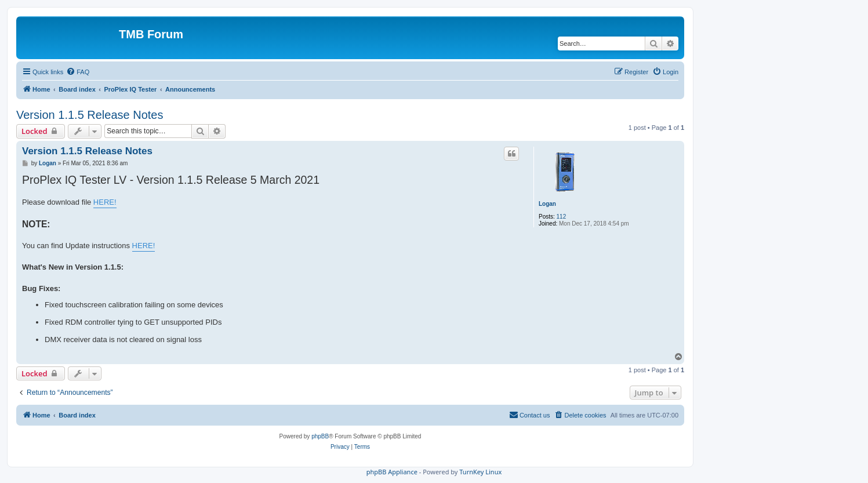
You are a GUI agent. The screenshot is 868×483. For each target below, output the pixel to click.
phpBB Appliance (392, 472)
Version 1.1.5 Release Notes (90, 115)
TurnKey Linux (480, 472)
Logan (547, 204)
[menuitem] (78, 72)
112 (562, 217)
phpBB (320, 436)
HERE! (105, 202)
